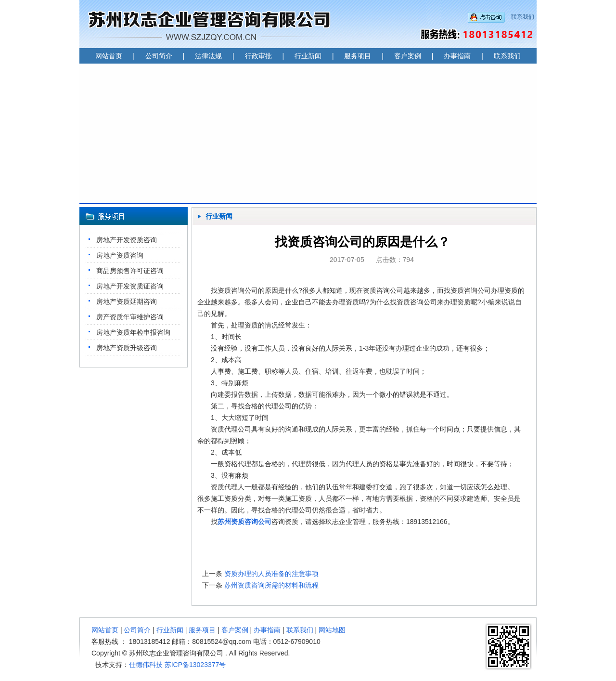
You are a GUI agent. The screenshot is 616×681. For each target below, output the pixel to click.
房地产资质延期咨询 (127, 301)
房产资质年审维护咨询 (130, 317)
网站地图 (332, 630)
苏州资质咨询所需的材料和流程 (271, 585)
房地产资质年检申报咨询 (133, 332)
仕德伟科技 (146, 665)
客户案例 (408, 56)
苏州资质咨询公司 (244, 522)
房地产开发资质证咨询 (130, 286)
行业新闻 (308, 56)
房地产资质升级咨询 (127, 348)
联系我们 (523, 17)
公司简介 (159, 56)
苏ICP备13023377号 (195, 665)
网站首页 (109, 56)
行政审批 (258, 56)
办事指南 (457, 56)
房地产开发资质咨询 (127, 240)
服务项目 (358, 56)
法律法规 (208, 56)
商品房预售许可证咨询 (130, 271)
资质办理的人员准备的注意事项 (271, 574)
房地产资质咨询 (120, 255)
